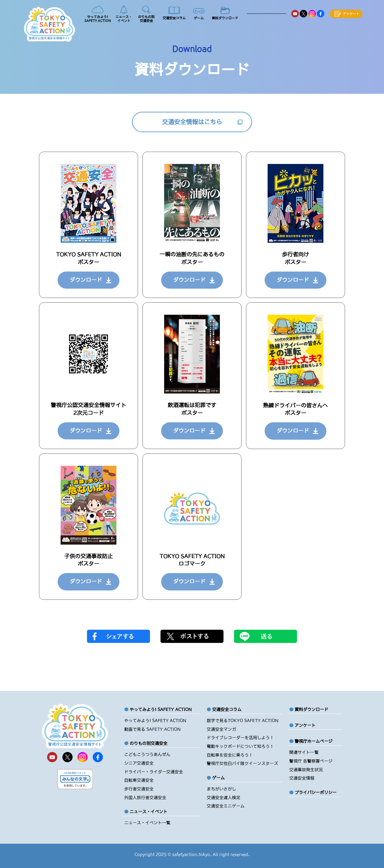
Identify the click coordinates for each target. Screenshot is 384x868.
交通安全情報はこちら (192, 122)
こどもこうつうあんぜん (147, 754)
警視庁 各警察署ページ (311, 761)
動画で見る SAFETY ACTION (152, 729)
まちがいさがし (221, 789)
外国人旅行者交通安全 (145, 798)
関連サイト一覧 (304, 752)
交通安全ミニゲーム (226, 806)
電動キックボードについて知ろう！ (240, 746)
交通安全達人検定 (223, 798)
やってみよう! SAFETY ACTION (155, 721)
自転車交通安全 (139, 780)
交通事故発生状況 (306, 770)
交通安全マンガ (221, 729)
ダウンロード (86, 280)
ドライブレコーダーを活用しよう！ (240, 738)
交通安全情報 (302, 778)
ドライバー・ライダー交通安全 (154, 772)
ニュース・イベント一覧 (147, 823)
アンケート (305, 725)
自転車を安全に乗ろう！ (230, 755)
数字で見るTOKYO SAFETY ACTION (243, 721)
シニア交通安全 (139, 763)
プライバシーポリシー (316, 792)
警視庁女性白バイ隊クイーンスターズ (242, 763)
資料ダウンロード (311, 709)
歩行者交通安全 (139, 789)
